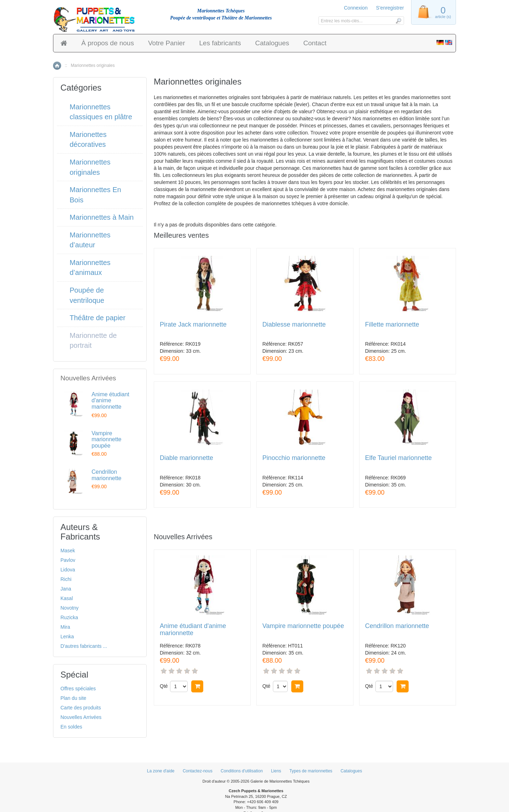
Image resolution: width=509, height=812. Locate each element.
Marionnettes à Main (102, 217)
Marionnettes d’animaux (90, 268)
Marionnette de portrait (93, 341)
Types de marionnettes (311, 771)
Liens (276, 771)
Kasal (67, 598)
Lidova (68, 570)
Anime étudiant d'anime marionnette (193, 630)
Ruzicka (69, 617)
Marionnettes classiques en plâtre (101, 112)
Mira (65, 627)
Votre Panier (167, 43)
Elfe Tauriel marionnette (399, 458)
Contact (315, 43)
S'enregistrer (390, 8)
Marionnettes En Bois (95, 195)
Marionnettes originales (90, 167)
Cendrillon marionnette (397, 626)
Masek (68, 551)
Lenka (67, 637)
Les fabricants (220, 43)
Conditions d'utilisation (242, 771)
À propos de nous (108, 43)
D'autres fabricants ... (84, 646)
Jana (66, 589)
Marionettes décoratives (88, 140)
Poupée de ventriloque (87, 295)
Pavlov (68, 560)
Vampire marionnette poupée (303, 626)
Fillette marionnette (392, 325)
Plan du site (73, 698)
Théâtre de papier (98, 318)
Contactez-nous (198, 771)
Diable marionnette (186, 458)
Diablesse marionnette (294, 325)
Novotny (69, 608)
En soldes (71, 727)
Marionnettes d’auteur (90, 240)
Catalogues (272, 43)
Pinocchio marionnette (294, 458)
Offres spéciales (78, 689)
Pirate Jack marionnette (193, 325)
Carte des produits (81, 708)
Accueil (57, 66)
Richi (66, 579)
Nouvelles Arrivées (81, 717)
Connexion (356, 8)
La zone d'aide (161, 771)
